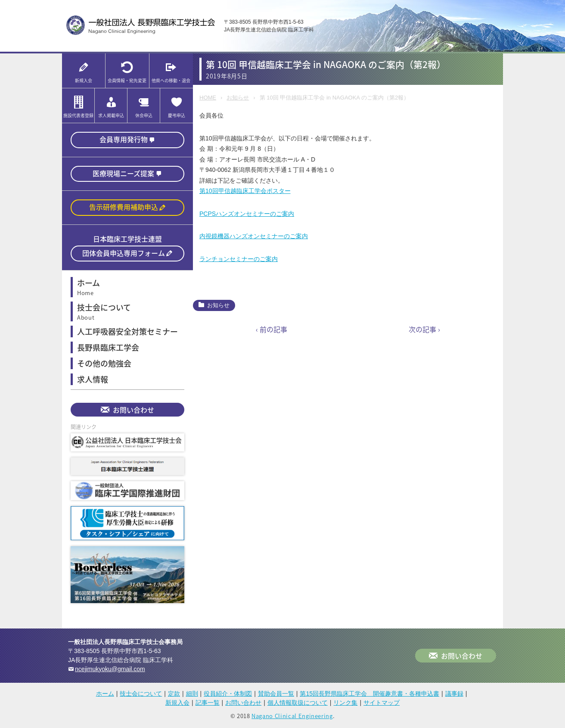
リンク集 (345, 704)
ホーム (105, 695)
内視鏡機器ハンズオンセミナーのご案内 (254, 236)
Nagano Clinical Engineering (292, 717)
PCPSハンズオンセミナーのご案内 (247, 214)
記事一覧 (208, 704)
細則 (192, 695)
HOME (208, 98)
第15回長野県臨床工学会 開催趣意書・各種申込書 (369, 695)
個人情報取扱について (298, 704)
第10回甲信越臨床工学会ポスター (245, 191)
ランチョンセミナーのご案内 (239, 259)
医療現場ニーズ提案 (123, 174)
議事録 (454, 695)
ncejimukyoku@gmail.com (110, 671)
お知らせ (238, 98)
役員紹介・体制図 (228, 695)
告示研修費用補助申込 (124, 208)
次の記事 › (424, 329)
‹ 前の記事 (272, 329)
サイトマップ (382, 704)
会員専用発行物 (124, 140)
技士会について (141, 695)
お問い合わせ (133, 412)
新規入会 (177, 704)
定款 (174, 695)
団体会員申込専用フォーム (124, 255)
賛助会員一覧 (276, 695)
